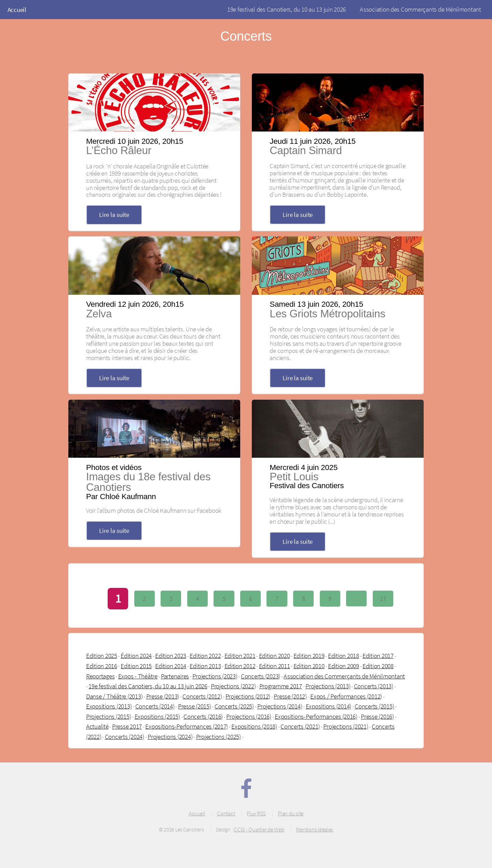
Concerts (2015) (374, 706)
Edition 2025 (102, 656)
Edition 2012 (240, 666)
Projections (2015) (108, 716)
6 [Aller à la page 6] (251, 598)
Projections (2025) (218, 736)
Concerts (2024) (125, 736)
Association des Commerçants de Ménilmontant (420, 9)
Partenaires (175, 676)
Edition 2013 (205, 666)
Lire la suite (114, 215)
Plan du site (291, 813)
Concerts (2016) (203, 716)
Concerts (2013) (374, 686)
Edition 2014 (171, 666)
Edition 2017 (378, 656)
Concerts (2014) (155, 706)
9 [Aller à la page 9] (330, 598)
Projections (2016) (249, 716)
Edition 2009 (344, 666)
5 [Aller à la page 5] (224, 598)
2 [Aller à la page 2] (144, 598)
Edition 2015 (136, 666)
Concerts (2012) (202, 696)
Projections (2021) (346, 726)
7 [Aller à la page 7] (277, 598)
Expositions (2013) (109, 706)
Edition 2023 (171, 656)
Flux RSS (256, 813)
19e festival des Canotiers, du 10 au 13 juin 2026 (286, 9)
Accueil (17, 10)
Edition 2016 (102, 666)
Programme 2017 (281, 686)
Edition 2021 (240, 656)
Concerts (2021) (300, 726)
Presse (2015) (195, 706)
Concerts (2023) (261, 676)
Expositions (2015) (157, 716)
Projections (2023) (215, 676)
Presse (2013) (163, 696)
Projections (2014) (280, 706)
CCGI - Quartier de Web (259, 829)
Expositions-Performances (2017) (187, 726)
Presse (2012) (290, 696)
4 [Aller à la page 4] (198, 598)
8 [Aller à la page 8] (304, 598)
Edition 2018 (344, 656)
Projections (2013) (328, 686)
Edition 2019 (309, 656)
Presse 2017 (127, 726)
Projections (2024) (170, 736)
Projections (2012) (248, 696)
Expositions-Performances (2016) (316, 716)
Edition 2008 (378, 666)
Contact (226, 813)
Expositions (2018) (254, 726)
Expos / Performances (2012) (346, 696)
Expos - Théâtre (138, 676)
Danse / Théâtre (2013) (114, 696)
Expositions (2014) (329, 706)
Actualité (97, 726)
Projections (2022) (233, 686)
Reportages (100, 676)
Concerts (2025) (234, 706)
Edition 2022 (205, 656)
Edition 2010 (309, 666)
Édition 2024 (136, 656)
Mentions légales (315, 829)
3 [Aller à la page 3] (171, 598)
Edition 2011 (275, 666)
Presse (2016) (377, 716)
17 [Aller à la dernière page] (383, 598)
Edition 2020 (275, 656)
